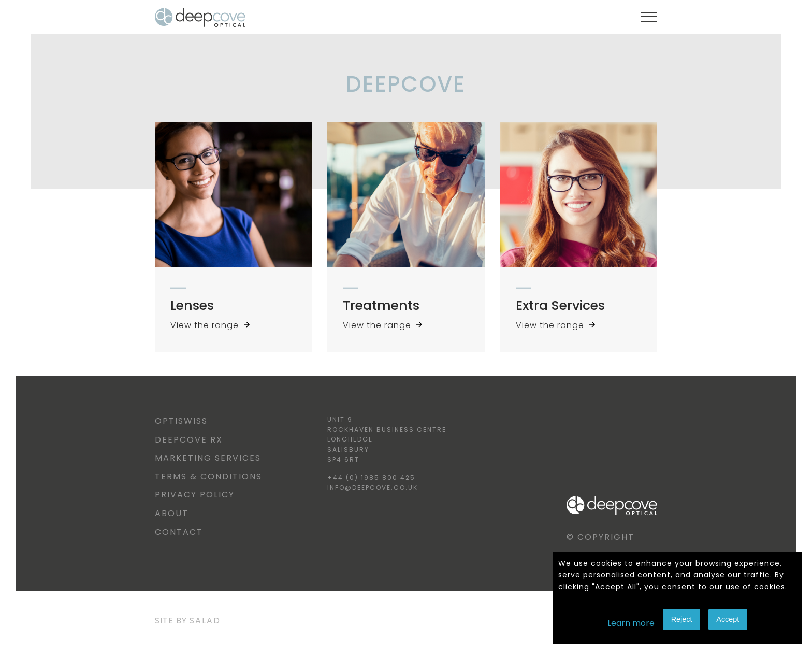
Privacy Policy (195, 495)
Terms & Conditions (208, 477)
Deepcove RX (189, 440)
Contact (179, 532)
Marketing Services (208, 458)
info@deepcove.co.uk (373, 487)
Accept (728, 619)
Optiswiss (181, 421)
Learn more (631, 623)
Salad (205, 621)
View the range (210, 325)
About (172, 513)
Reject (682, 619)
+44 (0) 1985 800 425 (371, 478)
